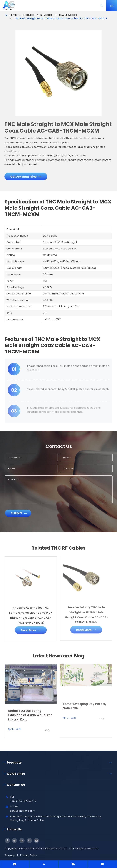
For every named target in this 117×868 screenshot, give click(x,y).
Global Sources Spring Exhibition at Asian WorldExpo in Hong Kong (30, 713)
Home (13, 15)
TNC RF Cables (68, 15)
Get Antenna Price (24, 177)
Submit (21, 513)
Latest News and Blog (59, 658)
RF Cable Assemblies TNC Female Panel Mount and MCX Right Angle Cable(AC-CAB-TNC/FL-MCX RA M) (31, 613)
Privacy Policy (29, 855)
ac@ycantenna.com (23, 811)
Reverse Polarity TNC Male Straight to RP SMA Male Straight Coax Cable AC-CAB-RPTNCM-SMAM (86, 613)
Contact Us (16, 785)
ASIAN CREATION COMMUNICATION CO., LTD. (48, 849)
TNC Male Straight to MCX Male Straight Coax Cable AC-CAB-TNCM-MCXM (61, 18)
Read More (31, 628)
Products (29, 15)
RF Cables (46, 15)
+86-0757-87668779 (23, 801)
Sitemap (10, 855)
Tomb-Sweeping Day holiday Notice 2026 (85, 704)
